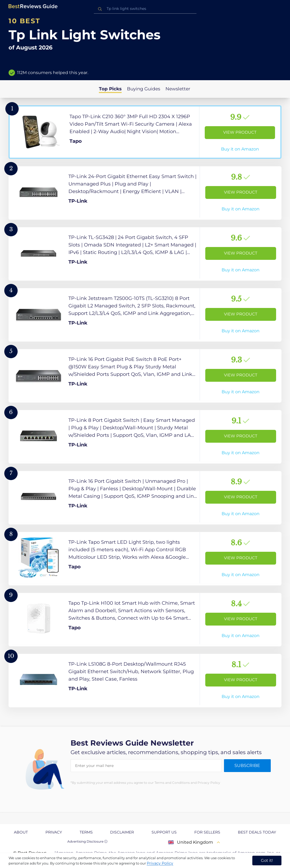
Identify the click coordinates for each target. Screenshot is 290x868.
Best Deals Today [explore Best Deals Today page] (257, 832)
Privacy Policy (160, 863)
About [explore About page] (21, 832)
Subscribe (247, 765)
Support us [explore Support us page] (164, 832)
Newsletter (178, 89)
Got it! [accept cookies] (267, 860)
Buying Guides (144, 89)
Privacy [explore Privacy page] (54, 832)
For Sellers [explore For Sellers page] (207, 832)
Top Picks (110, 89)
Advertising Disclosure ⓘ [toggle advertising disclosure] (87, 841)
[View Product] (145, 132)
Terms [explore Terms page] (86, 832)
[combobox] (145, 9)
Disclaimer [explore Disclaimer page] (122, 832)
